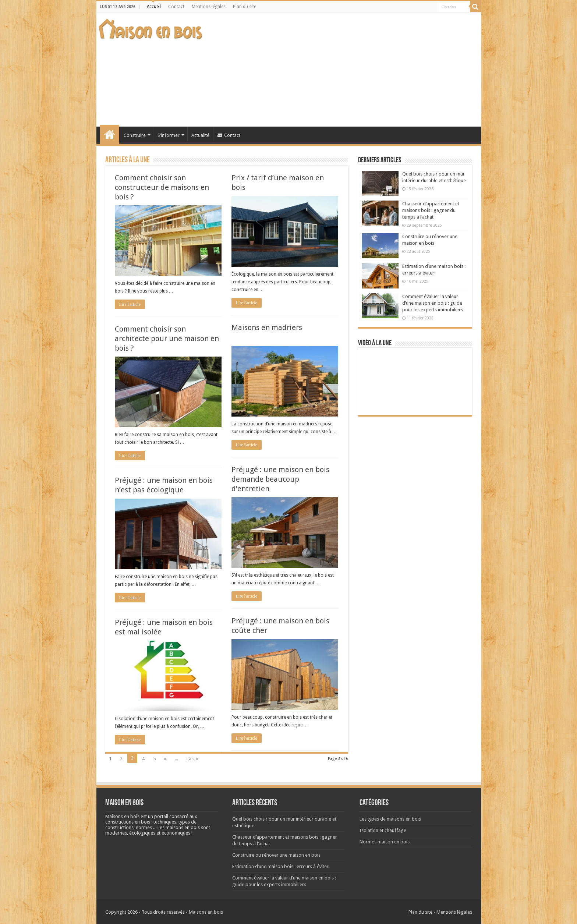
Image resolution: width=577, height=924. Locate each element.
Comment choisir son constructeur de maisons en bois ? (162, 187)
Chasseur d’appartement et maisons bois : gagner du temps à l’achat (431, 210)
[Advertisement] (345, 70)
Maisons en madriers (267, 328)
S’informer (169, 135)
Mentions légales (209, 7)
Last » (192, 759)
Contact (176, 7)
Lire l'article (130, 304)
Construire (135, 135)
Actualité (200, 135)
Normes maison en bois (385, 842)
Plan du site (245, 7)
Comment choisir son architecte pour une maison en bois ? (167, 339)
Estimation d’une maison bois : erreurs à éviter (280, 866)
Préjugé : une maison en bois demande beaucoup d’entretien (280, 479)
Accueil (154, 7)
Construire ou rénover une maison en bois (276, 855)
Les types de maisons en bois (390, 819)
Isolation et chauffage (383, 830)
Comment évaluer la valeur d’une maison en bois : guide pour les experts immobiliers (433, 303)
